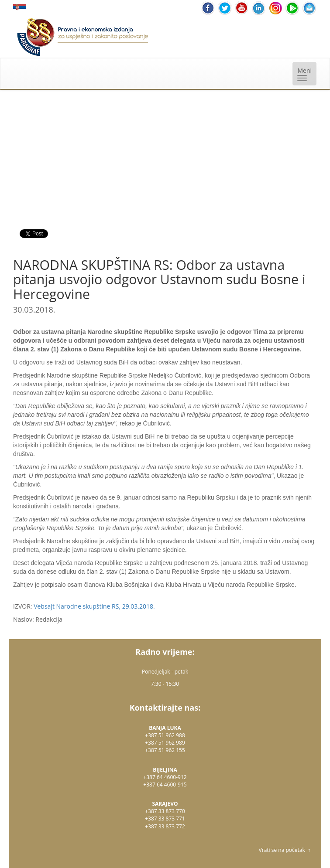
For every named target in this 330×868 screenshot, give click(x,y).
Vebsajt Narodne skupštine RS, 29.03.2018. (94, 606)
